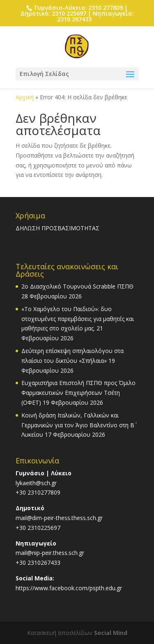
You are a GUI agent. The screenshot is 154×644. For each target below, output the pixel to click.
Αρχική (25, 97)
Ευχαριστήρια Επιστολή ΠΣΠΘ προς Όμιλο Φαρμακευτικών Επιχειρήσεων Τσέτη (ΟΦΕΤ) (78, 393)
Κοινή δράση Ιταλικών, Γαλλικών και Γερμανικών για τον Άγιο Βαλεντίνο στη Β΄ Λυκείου (78, 425)
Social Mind (111, 633)
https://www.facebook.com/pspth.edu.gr (69, 588)
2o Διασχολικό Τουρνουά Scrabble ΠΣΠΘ (77, 286)
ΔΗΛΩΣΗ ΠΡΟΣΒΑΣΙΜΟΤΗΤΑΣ (57, 228)
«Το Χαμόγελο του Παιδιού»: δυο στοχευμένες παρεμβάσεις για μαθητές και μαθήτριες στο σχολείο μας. (78, 319)
